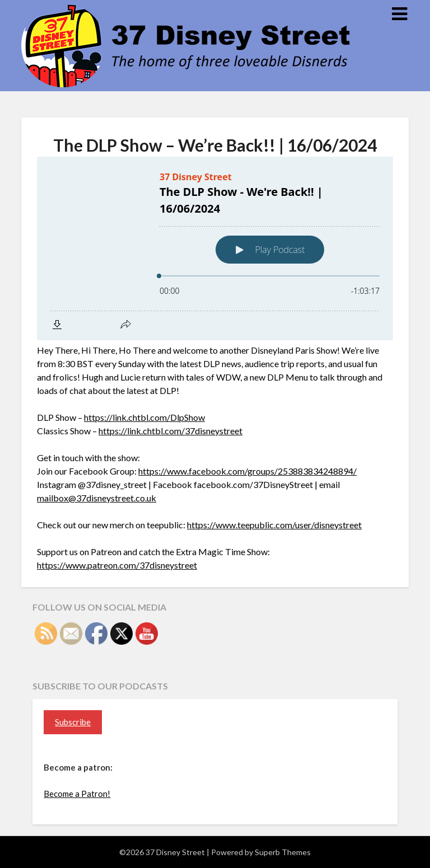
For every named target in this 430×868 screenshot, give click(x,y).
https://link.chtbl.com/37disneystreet (170, 431)
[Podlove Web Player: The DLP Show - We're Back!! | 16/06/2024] (215, 248)
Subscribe (73, 722)
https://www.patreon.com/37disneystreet (117, 565)
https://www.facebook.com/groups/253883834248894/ (247, 471)
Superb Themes (283, 852)
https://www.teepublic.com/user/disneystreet (274, 525)
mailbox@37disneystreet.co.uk (97, 498)
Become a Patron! (77, 794)
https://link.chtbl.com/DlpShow (144, 417)
